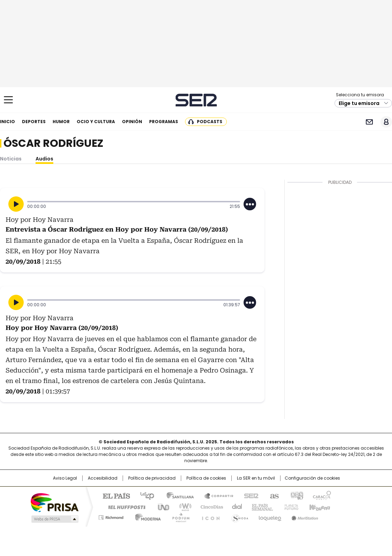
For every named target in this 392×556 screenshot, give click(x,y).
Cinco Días (210, 506)
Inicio (7, 122)
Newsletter (369, 122)
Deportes (34, 122)
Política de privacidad (152, 478)
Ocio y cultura (96, 122)
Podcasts (210, 122)
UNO (161, 506)
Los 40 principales (144, 495)
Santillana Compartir (216, 495)
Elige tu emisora (359, 103)
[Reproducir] (16, 204)
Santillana (177, 495)
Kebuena (319, 506)
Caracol (322, 495)
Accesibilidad (103, 478)
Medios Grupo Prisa (54, 519)
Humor (61, 122)
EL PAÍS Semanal (260, 506)
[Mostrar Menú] (8, 100)
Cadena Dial (235, 506)
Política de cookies (206, 478)
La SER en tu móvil (256, 478)
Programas (164, 122)
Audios (44, 159)
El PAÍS (114, 495)
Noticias (11, 159)
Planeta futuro (290, 506)
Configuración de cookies (312, 478)
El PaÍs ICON (209, 516)
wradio (182, 506)
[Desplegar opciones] (250, 204)
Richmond (111, 516)
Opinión (132, 122)
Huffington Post (124, 506)
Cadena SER (196, 100)
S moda (239, 516)
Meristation (304, 516)
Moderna (146, 516)
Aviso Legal (65, 478)
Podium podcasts (179, 516)
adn (296, 495)
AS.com (273, 495)
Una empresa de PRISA (54, 502)
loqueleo (270, 516)
